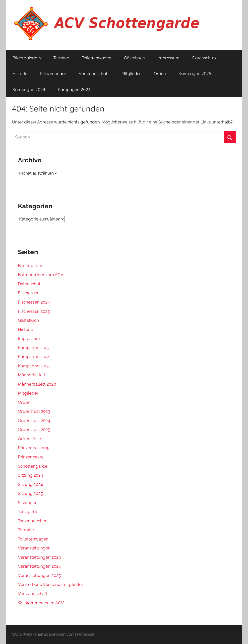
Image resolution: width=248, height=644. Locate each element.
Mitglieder (131, 73)
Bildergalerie (28, 58)
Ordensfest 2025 (34, 429)
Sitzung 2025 (30, 493)
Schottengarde (33, 466)
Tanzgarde (28, 512)
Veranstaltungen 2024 (39, 566)
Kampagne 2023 (74, 89)
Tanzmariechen (33, 521)
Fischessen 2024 (34, 302)
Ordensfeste (30, 439)
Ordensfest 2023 (34, 411)
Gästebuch (134, 58)
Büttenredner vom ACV (41, 275)
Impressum (169, 58)
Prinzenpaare (53, 73)
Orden (160, 73)
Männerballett (32, 375)
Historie (20, 73)
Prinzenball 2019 (34, 448)
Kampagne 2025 (195, 73)
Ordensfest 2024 (34, 421)
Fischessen (29, 293)
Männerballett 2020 (37, 384)
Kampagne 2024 (29, 89)
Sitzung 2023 (30, 475)
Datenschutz (204, 58)
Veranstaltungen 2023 (39, 557)
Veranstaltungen (34, 548)
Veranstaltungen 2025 (39, 575)
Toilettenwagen (96, 58)
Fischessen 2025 (34, 311)
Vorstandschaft (94, 73)
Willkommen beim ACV (41, 603)
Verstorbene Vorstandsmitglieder (51, 584)
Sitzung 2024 (30, 484)
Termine (61, 58)
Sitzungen (28, 503)
